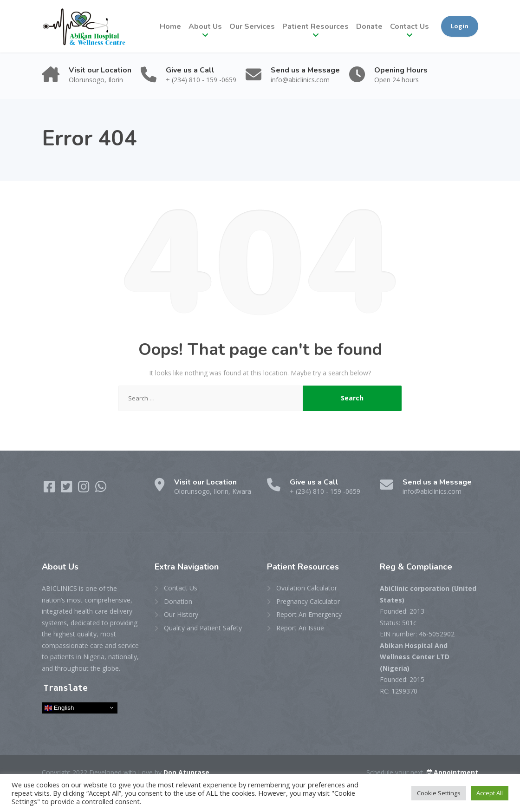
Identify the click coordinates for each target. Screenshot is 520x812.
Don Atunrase (186, 772)
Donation (178, 601)
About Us (205, 26)
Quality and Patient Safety (203, 628)
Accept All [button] (490, 793)
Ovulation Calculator (307, 588)
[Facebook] (50, 489)
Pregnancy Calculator (308, 601)
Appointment (452, 772)
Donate (369, 26)
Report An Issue (300, 628)
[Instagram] (85, 489)
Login (460, 26)
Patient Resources (315, 26)
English (59, 708)
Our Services (252, 26)
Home (170, 26)
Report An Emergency (309, 614)
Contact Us (409, 26)
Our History (181, 614)
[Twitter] (68, 489)
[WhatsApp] (101, 489)
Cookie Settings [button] (439, 793)
